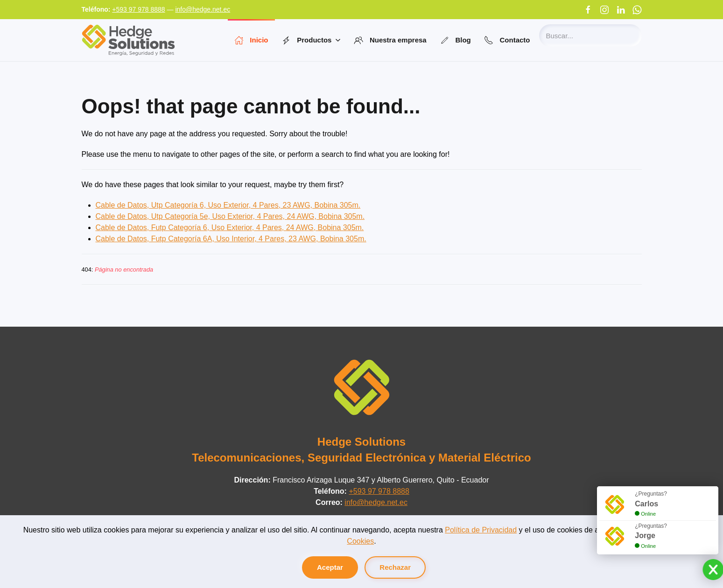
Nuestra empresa (390, 40)
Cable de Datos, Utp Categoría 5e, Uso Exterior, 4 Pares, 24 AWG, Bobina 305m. (230, 216)
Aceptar (330, 567)
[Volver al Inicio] (128, 40)
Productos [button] (311, 40)
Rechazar (395, 567)
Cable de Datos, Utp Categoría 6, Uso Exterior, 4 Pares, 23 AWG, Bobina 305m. (228, 205)
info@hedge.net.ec (203, 9)
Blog (455, 40)
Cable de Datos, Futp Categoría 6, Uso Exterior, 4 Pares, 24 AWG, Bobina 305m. (230, 227)
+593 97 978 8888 (138, 9)
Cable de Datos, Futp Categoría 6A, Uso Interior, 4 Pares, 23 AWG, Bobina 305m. (231, 239)
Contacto (507, 40)
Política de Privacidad (481, 530)
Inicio (251, 40)
